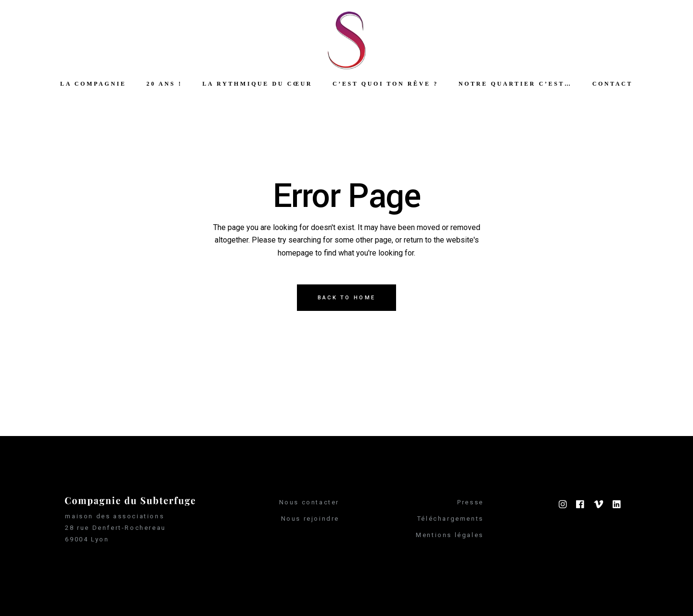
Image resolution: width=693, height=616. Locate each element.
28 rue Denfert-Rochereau (115, 528)
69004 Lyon (87, 539)
